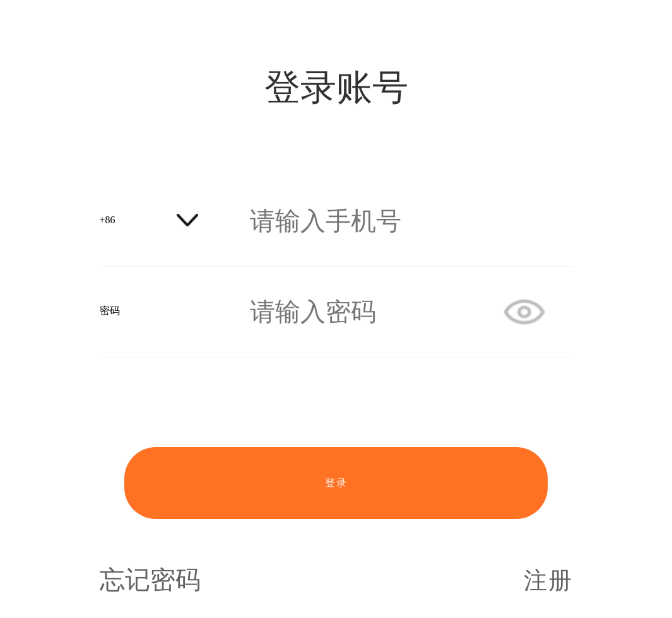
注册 (548, 580)
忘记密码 (150, 580)
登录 (336, 483)
